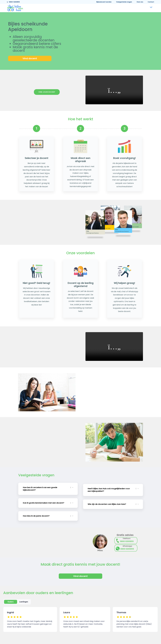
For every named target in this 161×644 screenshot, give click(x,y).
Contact (151, 2)
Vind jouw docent (47, 92)
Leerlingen (24, 600)
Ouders (11, 600)
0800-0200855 (13, 2)
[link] (15, 8)
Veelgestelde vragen (124, 2)
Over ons (140, 2)
